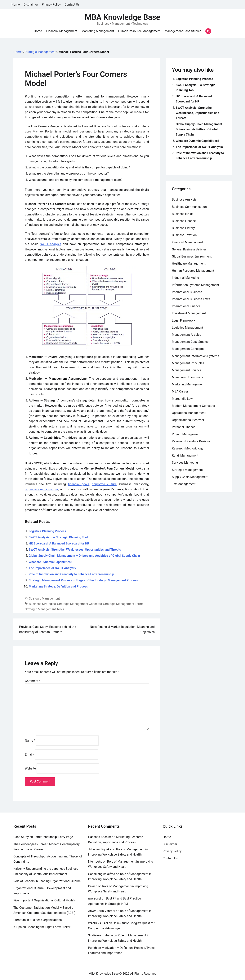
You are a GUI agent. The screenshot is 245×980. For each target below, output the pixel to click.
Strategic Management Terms (123, 604)
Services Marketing (185, 463)
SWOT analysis (51, 244)
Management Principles (188, 363)
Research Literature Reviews (191, 441)
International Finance (186, 306)
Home (16, 4)
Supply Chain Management (190, 477)
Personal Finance (184, 427)
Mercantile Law (182, 399)
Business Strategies (42, 604)
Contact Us (72, 4)
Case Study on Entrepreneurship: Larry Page (43, 837)
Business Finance (184, 221)
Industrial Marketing (185, 278)
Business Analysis (184, 199)
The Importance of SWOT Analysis (52, 568)
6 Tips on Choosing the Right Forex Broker (42, 927)
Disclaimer (31, 4)
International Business (187, 292)
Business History (183, 228)
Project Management (186, 434)
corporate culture (104, 484)
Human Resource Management (139, 31)
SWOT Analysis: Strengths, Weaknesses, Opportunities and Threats (75, 550)
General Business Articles (189, 249)
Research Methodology (188, 448)
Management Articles (187, 335)
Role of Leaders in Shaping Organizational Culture (47, 881)
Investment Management (189, 313)
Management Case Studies (183, 31)
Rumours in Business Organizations (38, 920)
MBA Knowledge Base (122, 17)
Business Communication (189, 207)
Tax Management (184, 484)
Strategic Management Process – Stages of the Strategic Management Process (83, 580)
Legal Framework (184, 321)
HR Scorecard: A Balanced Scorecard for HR (59, 543)
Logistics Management (187, 328)
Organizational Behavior (188, 420)
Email (30, 755)
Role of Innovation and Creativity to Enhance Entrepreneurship (71, 574)
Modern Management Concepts (193, 406)
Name (30, 741)
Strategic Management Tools (45, 609)
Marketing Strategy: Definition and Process (58, 586)
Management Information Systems (196, 356)
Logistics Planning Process (47, 531)
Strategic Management (40, 52)
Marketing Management (98, 31)
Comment (33, 681)
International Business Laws (191, 299)
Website (30, 768)
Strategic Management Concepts (80, 604)
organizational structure (41, 489)
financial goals (78, 484)
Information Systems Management (196, 285)
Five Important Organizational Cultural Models (45, 900)
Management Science (187, 370)
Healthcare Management (189, 264)
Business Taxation (184, 235)
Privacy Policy (51, 4)
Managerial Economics (187, 377)
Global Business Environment (192, 256)
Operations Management (189, 413)
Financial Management (62, 31)
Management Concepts (188, 349)
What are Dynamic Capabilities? (50, 562)
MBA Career (180, 391)
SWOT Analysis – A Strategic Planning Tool (58, 537)
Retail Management (185, 455)
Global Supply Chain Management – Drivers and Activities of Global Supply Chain (84, 556)
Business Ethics (183, 214)
